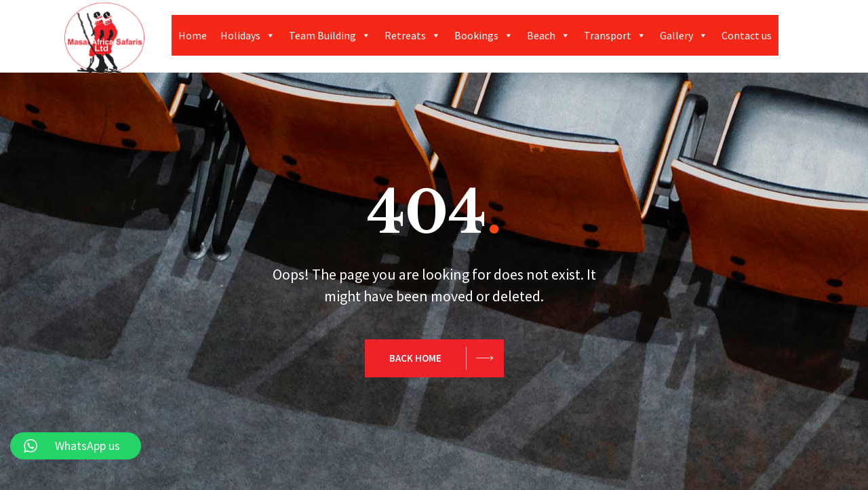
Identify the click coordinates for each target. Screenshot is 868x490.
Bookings (484, 35)
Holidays (248, 35)
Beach (549, 35)
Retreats (413, 35)
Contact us (747, 35)
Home (193, 35)
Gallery (684, 35)
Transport (615, 35)
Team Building (330, 35)
